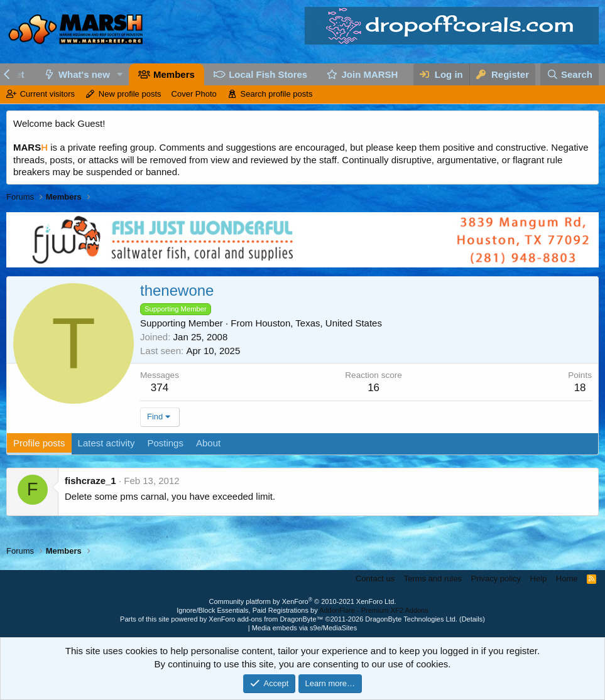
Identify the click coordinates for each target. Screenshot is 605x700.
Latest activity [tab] (106, 443)
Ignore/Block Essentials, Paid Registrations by (302, 610)
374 (160, 388)
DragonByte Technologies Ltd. (411, 619)
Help (539, 579)
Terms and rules (433, 579)
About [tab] (208, 443)
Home (567, 579)
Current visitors (47, 94)
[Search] (570, 74)
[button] (120, 74)
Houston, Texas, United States (319, 323)
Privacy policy (496, 579)
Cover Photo (194, 94)
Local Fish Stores (268, 74)
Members (174, 74)
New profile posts (130, 94)
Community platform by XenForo (303, 601)
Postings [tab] (165, 443)
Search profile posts (277, 94)
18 (580, 388)
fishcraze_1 (90, 481)
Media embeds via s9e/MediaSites (305, 628)
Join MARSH (369, 74)
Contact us (375, 579)
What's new (84, 74)
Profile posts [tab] (39, 443)
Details (472, 619)
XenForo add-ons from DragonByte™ (266, 619)
